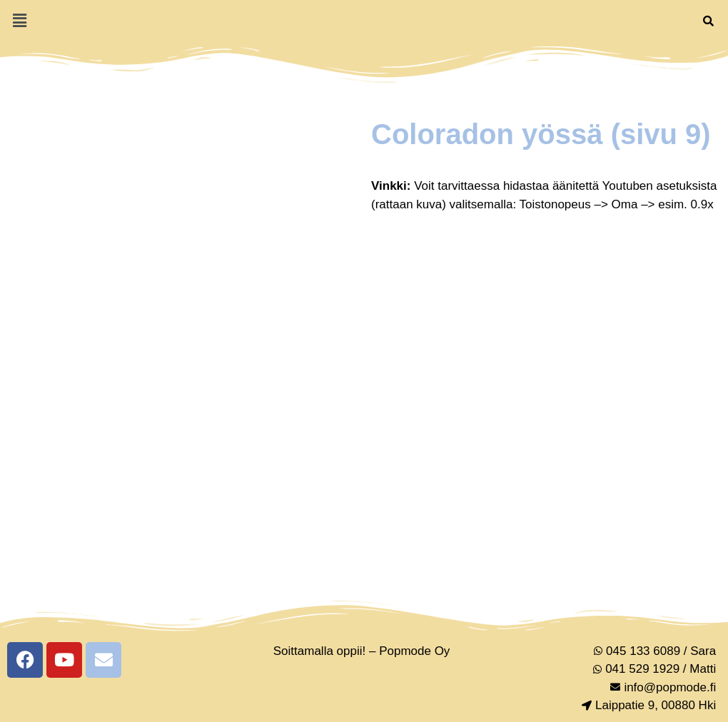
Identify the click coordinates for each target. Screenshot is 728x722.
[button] (19, 21)
